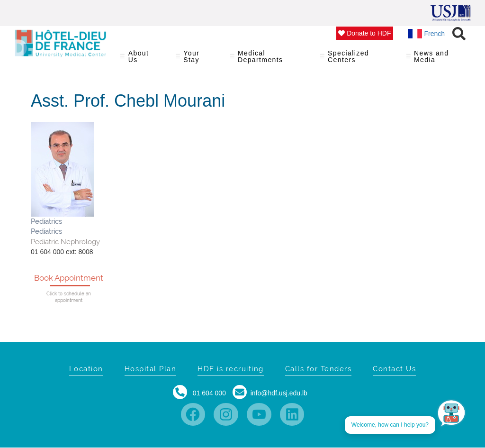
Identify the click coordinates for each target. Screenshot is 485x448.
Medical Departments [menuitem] (269, 59)
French (427, 34)
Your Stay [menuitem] (197, 59)
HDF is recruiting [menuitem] (231, 369)
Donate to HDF (364, 33)
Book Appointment (69, 278)
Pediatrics (46, 221)
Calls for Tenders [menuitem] (319, 369)
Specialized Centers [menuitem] (357, 59)
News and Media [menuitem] (435, 59)
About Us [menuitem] (142, 59)
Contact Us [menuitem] (394, 369)
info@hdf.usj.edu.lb (279, 393)
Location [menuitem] (86, 369)
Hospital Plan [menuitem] (151, 369)
